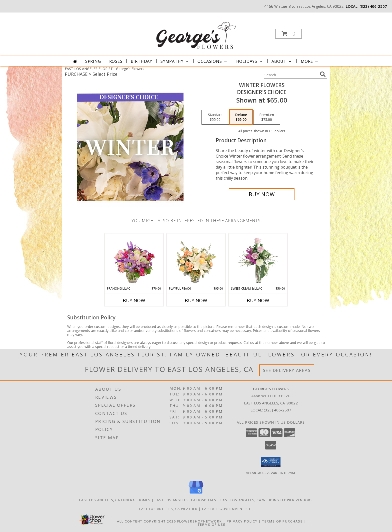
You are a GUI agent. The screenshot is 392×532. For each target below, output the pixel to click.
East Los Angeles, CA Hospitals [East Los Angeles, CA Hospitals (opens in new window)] (185, 500)
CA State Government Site (227, 508)
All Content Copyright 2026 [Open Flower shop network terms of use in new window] (146, 521)
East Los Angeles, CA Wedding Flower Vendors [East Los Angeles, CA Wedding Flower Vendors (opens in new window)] (267, 500)
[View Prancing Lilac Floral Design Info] (134, 260)
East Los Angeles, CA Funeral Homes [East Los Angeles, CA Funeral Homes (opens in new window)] (115, 500)
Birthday (141, 61)
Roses (116, 61)
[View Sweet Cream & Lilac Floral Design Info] (258, 260)
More (310, 61)
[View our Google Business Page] (196, 494)
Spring (93, 61)
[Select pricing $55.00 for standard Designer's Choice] (215, 117)
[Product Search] (291, 75)
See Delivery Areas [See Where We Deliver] (287, 370)
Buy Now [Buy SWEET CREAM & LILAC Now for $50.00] (258, 300)
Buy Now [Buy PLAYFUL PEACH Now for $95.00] (196, 300)
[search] (323, 74)
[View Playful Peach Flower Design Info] (196, 260)
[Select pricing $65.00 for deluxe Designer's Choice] (241, 117)
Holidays (250, 61)
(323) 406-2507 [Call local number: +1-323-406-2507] (373, 6)
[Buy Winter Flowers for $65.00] (262, 194)
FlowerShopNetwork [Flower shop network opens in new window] (200, 521)
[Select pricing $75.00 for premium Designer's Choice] (267, 117)
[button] (288, 34)
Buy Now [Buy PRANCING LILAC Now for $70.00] (134, 300)
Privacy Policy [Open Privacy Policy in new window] (242, 521)
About (282, 61)
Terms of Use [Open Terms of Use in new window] (212, 524)
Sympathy (175, 61)
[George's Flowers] (195, 32)
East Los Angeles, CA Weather (168, 508)
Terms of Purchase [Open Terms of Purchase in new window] (282, 521)
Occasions (213, 61)
